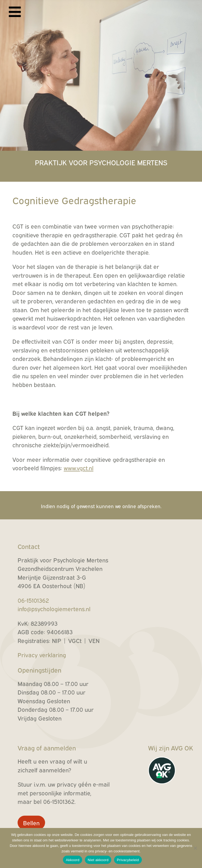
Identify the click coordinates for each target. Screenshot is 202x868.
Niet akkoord (98, 860)
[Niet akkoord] (195, 848)
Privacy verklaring (42, 655)
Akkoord (72, 860)
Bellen (31, 823)
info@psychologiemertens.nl (54, 609)
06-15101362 (33, 600)
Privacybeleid (128, 860)
